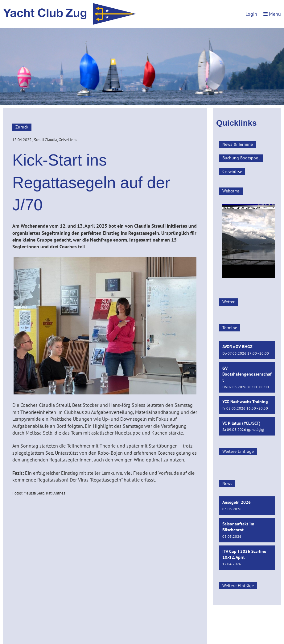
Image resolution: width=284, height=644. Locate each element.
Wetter (228, 302)
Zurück (22, 127)
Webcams (231, 191)
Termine (230, 328)
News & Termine (238, 144)
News (227, 483)
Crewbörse (232, 171)
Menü (272, 14)
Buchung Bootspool (241, 158)
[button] (247, 350)
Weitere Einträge (238, 451)
